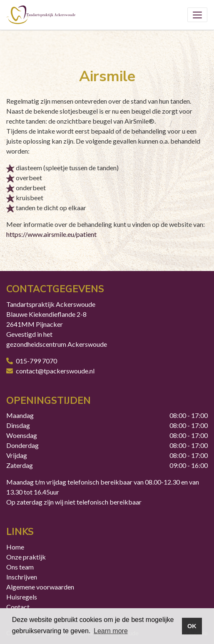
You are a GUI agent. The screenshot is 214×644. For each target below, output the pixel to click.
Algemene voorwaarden (40, 587)
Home (15, 547)
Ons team (20, 567)
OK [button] (192, 626)
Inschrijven (22, 577)
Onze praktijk (26, 557)
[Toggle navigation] (197, 15)
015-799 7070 (36, 361)
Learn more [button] (111, 631)
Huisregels (22, 597)
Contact (18, 607)
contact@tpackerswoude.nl (55, 371)
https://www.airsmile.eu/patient (51, 234)
